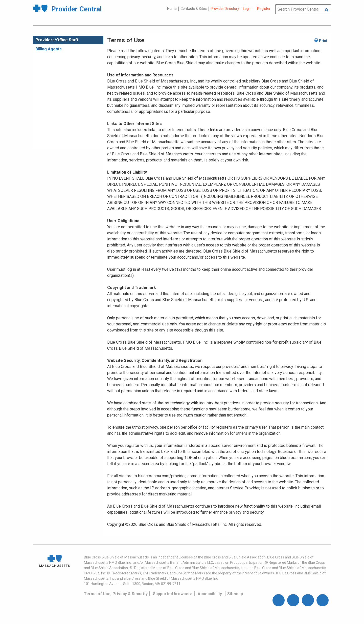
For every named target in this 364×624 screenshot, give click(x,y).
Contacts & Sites (194, 9)
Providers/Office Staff (57, 40)
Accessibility (210, 594)
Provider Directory (225, 9)
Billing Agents (49, 49)
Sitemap (235, 594)
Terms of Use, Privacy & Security (116, 594)
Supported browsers (173, 594)
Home (172, 9)
